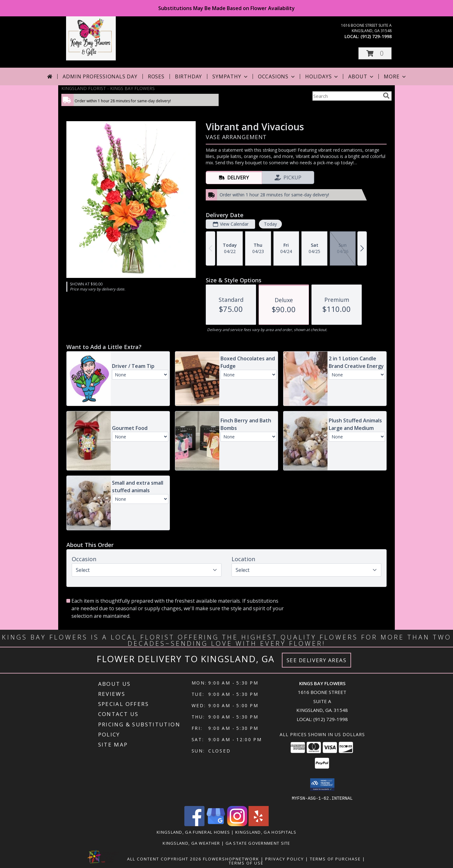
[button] (375, 53)
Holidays (322, 76)
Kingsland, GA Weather (191, 843)
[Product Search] (346, 96)
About (361, 76)
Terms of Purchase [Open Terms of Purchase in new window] (335, 859)
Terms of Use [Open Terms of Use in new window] (246, 863)
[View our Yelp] (259, 824)
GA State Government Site (258, 843)
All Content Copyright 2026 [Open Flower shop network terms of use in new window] (164, 859)
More (395, 76)
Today (270, 224)
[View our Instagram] (237, 824)
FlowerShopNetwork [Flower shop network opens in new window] (231, 859)
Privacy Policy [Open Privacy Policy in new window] (285, 859)
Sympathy (230, 76)
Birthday (188, 76)
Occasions (277, 76)
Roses (156, 76)
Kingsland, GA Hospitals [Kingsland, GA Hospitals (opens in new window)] (266, 832)
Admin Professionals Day (100, 76)
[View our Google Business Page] (216, 824)
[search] (386, 96)
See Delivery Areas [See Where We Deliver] (317, 660)
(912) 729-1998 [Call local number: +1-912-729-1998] (376, 36)
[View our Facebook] (194, 824)
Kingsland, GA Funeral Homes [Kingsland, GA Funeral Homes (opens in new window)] (193, 832)
